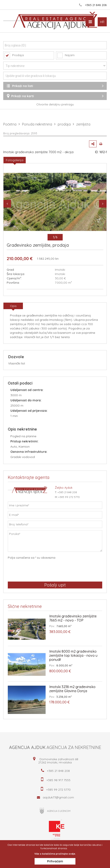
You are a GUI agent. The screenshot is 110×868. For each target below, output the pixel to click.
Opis (13, 306)
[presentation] (41, 571)
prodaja (64, 124)
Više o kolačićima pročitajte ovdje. (55, 854)
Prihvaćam (55, 861)
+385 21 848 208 (96, 5)
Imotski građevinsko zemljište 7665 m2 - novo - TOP (73, 618)
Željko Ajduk (64, 488)
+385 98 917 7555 (58, 780)
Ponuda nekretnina (37, 124)
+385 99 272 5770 (69, 497)
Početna (10, 124)
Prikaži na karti (55, 96)
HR (102, 22)
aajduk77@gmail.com (58, 797)
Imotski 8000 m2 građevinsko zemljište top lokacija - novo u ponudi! (73, 656)
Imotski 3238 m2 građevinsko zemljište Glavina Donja (73, 689)
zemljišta (83, 124)
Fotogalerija (15, 160)
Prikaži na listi (55, 86)
